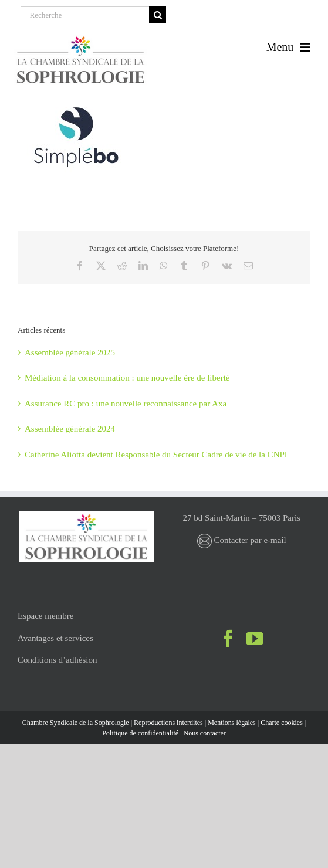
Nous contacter (205, 733)
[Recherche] (85, 15)
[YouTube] (255, 639)
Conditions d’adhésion (57, 660)
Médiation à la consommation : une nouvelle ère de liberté (127, 378)
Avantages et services (55, 638)
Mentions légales (232, 723)
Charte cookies (282, 723)
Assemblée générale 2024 (70, 429)
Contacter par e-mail (242, 540)
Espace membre (45, 616)
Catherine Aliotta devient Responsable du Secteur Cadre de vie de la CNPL (157, 455)
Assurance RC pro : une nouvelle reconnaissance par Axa (126, 404)
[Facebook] (228, 639)
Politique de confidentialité (140, 733)
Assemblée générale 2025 (70, 352)
